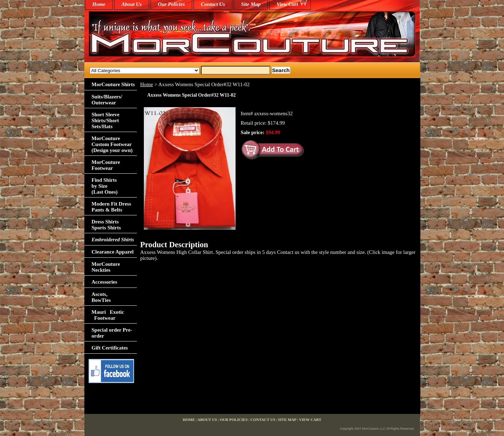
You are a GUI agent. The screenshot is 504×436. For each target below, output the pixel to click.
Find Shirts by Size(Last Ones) (105, 186)
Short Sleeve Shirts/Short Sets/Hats (106, 120)
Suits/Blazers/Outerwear (107, 100)
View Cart (287, 4)
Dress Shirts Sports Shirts (106, 225)
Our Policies (171, 4)
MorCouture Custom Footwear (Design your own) (112, 144)
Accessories (104, 282)
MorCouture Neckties (106, 267)
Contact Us (213, 4)
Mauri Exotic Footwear (108, 315)
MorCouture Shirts (113, 84)
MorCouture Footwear (106, 165)
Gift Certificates (110, 348)
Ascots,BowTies (101, 297)
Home (147, 84)
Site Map (251, 4)
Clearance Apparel (113, 252)
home (99, 4)
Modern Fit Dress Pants (111, 207)
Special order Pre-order (112, 333)
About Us (132, 4)
